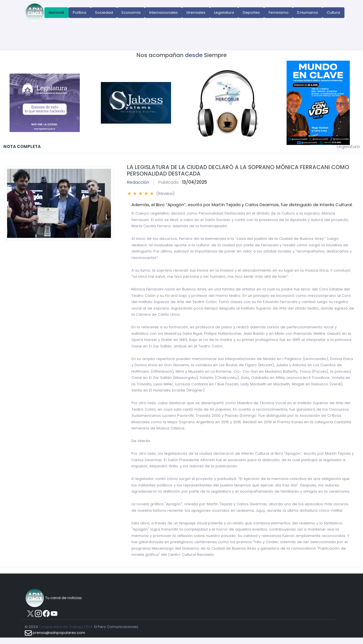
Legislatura (224, 12)
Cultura (333, 12)
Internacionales (164, 12)
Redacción (138, 182)
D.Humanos (308, 12)
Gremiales (196, 12)
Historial (56, 12)
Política (80, 12)
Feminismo (279, 12)
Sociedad (104, 12)
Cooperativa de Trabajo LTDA (66, 627)
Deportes (251, 12)
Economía (131, 12)
